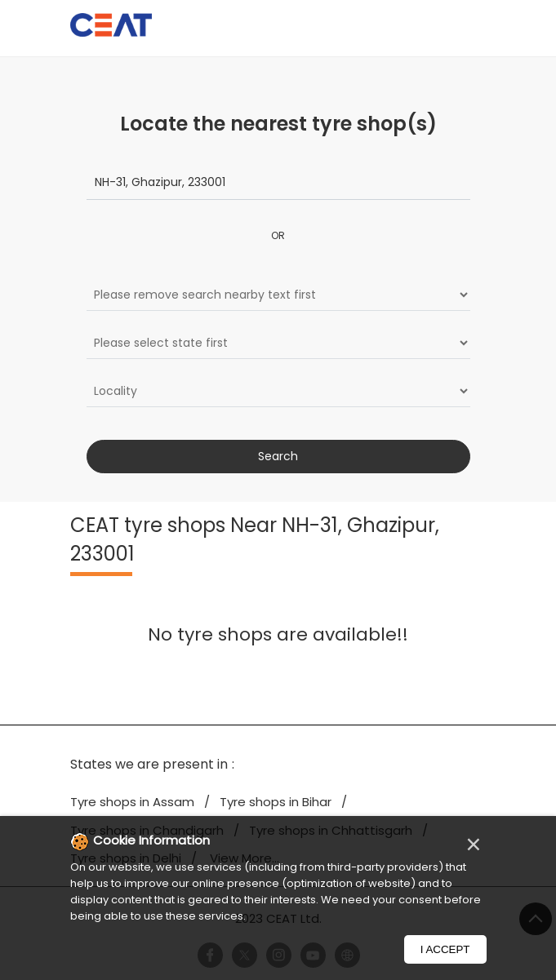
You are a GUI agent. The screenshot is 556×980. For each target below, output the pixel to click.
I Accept (445, 949)
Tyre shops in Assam (132, 802)
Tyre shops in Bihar (276, 802)
